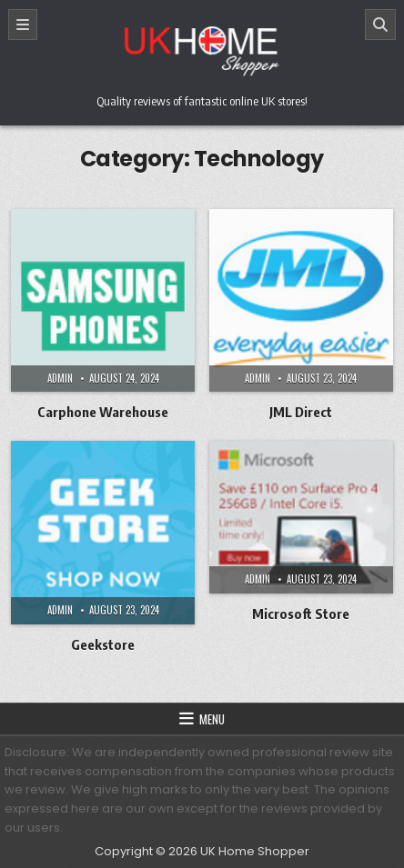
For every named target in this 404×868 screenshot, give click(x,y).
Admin (60, 378)
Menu (212, 719)
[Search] (380, 25)
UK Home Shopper (255, 851)
